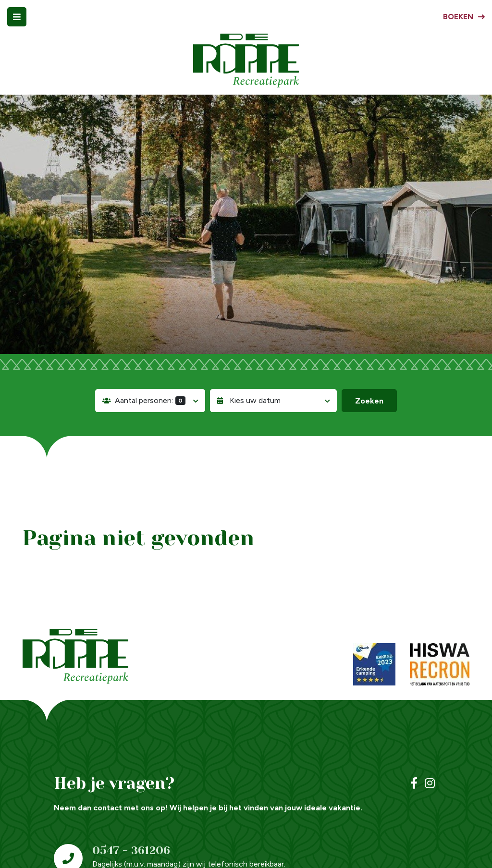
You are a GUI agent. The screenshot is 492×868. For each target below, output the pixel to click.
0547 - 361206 (131, 850)
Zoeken (369, 401)
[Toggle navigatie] (17, 17)
